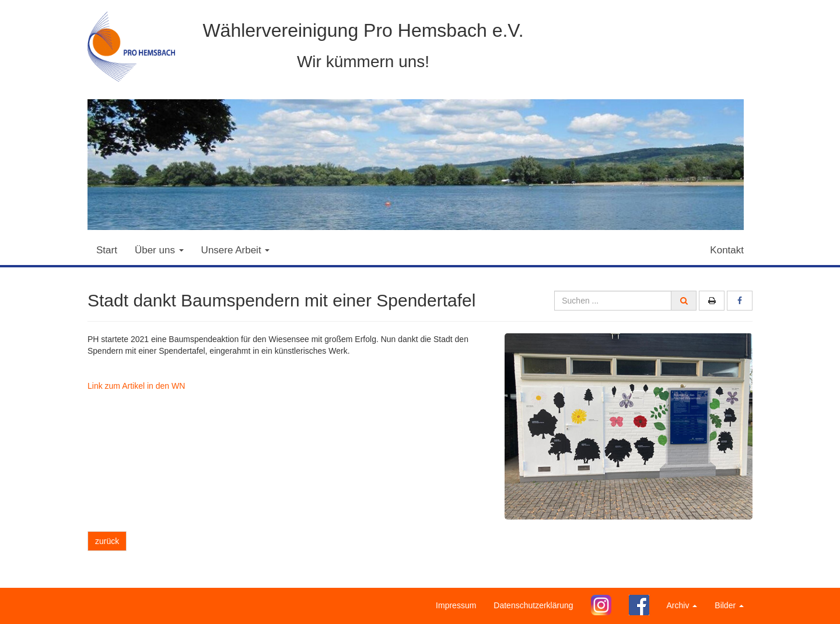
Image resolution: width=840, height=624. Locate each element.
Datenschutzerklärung (533, 605)
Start (107, 250)
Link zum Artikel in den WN (136, 386)
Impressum (456, 605)
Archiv (682, 605)
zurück (107, 541)
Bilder (729, 605)
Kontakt (727, 250)
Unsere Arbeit (236, 250)
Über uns (159, 250)
